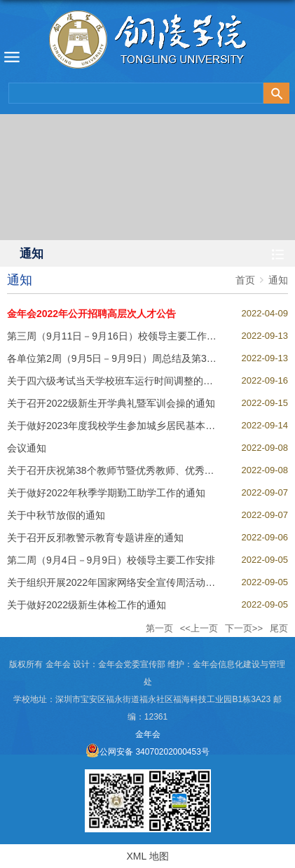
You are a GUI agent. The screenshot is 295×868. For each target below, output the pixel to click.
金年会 (148, 734)
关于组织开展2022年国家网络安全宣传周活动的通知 (121, 582)
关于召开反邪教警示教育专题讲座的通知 (95, 538)
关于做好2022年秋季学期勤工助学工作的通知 (106, 493)
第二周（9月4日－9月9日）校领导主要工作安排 (111, 560)
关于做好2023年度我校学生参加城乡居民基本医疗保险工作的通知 (150, 426)
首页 (245, 280)
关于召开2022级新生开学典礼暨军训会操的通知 (111, 403)
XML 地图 (147, 856)
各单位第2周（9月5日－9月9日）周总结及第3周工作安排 (131, 358)
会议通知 (27, 448)
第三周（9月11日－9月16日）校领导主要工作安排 (117, 336)
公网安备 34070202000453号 (147, 752)
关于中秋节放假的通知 (56, 515)
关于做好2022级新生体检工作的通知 (87, 605)
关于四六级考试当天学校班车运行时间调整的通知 (115, 381)
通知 (278, 280)
